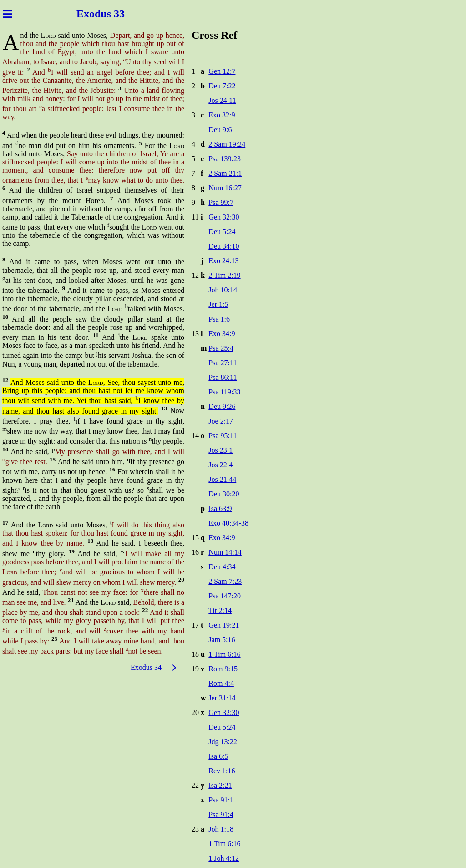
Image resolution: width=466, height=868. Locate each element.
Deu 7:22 (222, 86)
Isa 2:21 (220, 785)
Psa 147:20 (225, 596)
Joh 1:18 (221, 829)
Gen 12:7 (222, 71)
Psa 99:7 (221, 202)
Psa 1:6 (219, 319)
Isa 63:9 (220, 508)
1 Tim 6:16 (224, 654)
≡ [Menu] (8, 14)
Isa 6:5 (218, 756)
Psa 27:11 (223, 363)
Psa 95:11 (223, 436)
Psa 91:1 (221, 800)
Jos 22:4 (220, 465)
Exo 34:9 (222, 334)
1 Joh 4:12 (224, 858)
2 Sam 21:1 (225, 173)
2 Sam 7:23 (225, 581)
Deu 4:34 (222, 567)
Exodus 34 (146, 667)
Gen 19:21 (224, 625)
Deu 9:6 (220, 130)
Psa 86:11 (223, 377)
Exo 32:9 (222, 115)
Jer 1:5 (218, 304)
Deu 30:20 (224, 494)
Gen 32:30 (224, 217)
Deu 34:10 (224, 246)
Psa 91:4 (221, 814)
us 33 (114, 14)
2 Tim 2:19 (224, 275)
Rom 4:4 (221, 683)
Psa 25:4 (221, 348)
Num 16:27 (225, 188)
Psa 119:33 (224, 392)
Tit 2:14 (220, 610)
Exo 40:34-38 (228, 523)
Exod (87, 14)
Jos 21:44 (222, 479)
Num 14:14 (225, 552)
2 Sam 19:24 (227, 144)
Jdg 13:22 (223, 742)
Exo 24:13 (223, 261)
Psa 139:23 (225, 159)
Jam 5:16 (222, 640)
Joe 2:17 (221, 421)
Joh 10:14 (223, 290)
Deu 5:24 (222, 232)
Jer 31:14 (222, 698)
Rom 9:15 (223, 669)
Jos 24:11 (222, 100)
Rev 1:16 (222, 771)
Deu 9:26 (222, 406)
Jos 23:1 (220, 450)
